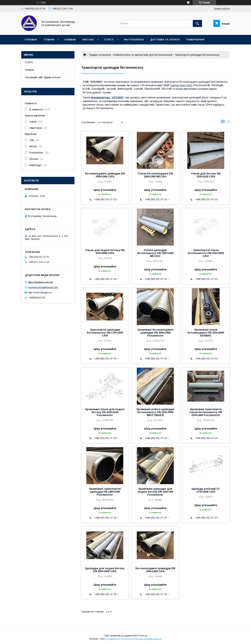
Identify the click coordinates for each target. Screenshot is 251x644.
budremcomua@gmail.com (43, 287)
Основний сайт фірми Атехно (43, 77)
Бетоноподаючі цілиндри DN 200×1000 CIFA (105, 175)
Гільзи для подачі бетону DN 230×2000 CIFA (105, 252)
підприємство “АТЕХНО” (108, 97)
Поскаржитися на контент (119, 639)
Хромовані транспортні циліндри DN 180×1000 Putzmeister (105, 492)
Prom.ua (143, 636)
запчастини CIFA (181, 85)
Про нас (88, 40)
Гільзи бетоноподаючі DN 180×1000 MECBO (155, 175)
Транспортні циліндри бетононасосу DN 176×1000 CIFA (105, 333)
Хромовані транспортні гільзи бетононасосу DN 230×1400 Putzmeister (206, 412)
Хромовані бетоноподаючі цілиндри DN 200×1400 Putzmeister (155, 333)
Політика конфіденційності (148, 639)
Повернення (195, 40)
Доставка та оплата (165, 40)
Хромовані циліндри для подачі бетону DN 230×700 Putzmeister (155, 492)
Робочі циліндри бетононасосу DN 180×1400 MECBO (155, 253)
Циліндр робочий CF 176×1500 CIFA (206, 490)
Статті (109, 40)
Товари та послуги (100, 55)
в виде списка (228, 122)
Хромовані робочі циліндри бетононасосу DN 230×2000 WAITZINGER (155, 412)
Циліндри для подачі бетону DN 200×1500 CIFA (105, 570)
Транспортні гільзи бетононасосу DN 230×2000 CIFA (206, 253)
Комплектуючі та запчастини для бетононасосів (143, 55)
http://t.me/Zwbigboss (40, 292)
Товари (49, 40)
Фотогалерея (134, 40)
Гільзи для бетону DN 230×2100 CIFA (206, 175)
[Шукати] (197, 23)
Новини (70, 40)
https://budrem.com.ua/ (41, 282)
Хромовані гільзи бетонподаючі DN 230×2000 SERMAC (206, 333)
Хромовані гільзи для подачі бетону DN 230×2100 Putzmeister (105, 412)
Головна (31, 40)
